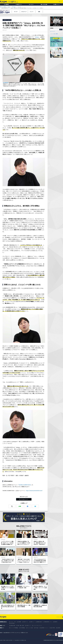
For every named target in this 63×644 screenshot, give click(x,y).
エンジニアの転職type (14, 628)
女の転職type (23, 628)
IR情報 (4, 640)
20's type (37, 628)
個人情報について (12, 640)
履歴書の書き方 (40, 622)
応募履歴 (20, 622)
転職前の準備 (13, 626)
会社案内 (1, 640)
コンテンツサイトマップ (37, 626)
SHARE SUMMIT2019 (25, 485)
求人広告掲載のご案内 (23, 640)
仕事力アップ (28, 626)
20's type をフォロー (25, 499)
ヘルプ (61, 2)
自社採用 (7, 640)
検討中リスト (26, 622)
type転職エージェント (45, 628)
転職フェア (33, 622)
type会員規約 (17, 640)
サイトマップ (52, 31)
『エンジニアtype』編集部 (54, 34)
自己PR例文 (13, 623)
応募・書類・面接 (21, 626)
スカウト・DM (13, 622)
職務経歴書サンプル (48, 622)
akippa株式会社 (6, 83)
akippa (37, 37)
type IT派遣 (53, 628)
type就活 (59, 628)
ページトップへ (59, 617)
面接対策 (56, 622)
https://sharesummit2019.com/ (34, 491)
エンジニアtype (30, 628)
